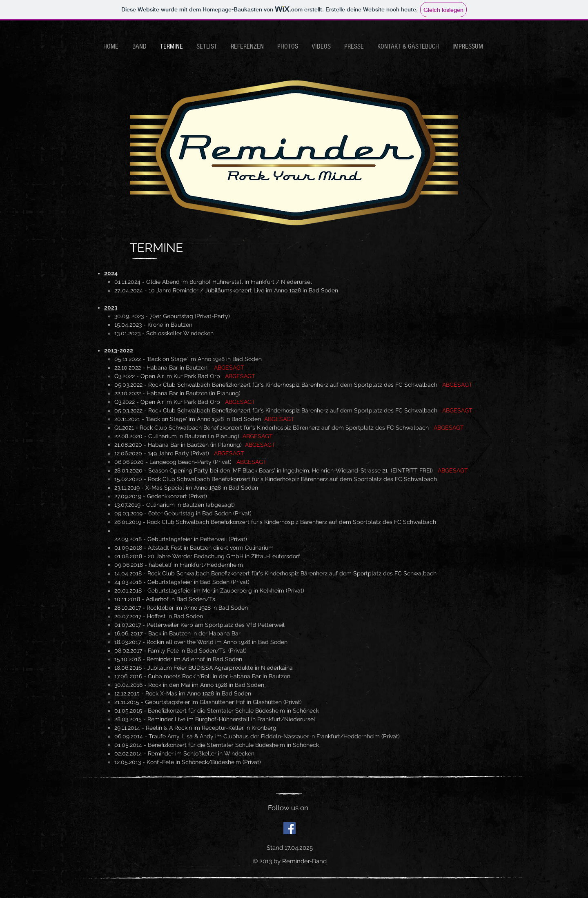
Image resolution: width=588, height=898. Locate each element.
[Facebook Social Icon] (290, 828)
